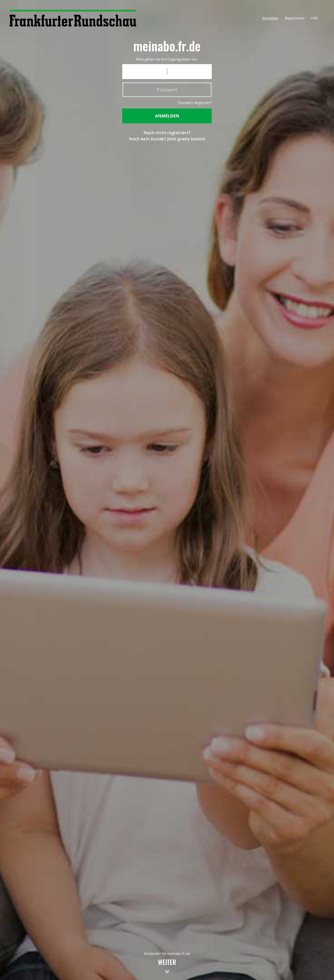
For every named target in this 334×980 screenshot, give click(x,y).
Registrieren (295, 18)
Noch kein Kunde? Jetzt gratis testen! (167, 139)
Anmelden (270, 18)
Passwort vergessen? (195, 103)
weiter (167, 968)
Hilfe (314, 18)
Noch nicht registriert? (167, 133)
